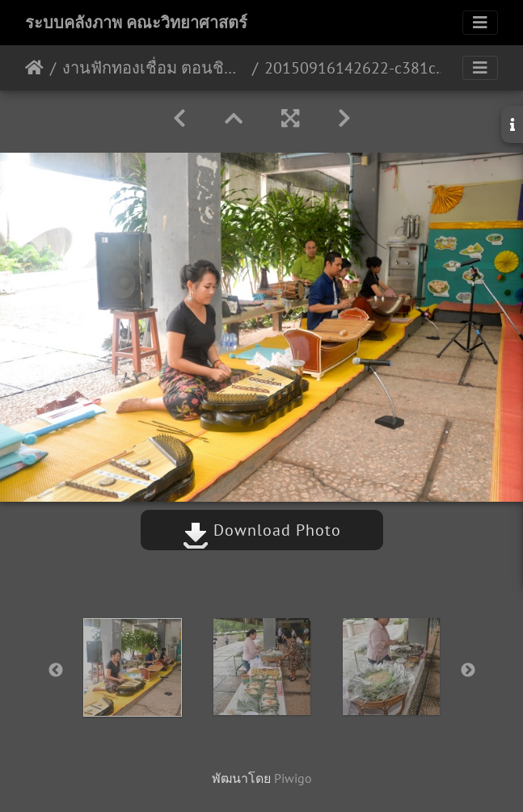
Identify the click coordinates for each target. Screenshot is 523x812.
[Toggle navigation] (480, 23)
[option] (133, 667)
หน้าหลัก (34, 68)
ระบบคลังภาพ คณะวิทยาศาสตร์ (136, 23)
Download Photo (262, 530)
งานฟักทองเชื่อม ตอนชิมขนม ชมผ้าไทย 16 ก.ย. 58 (154, 68)
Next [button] (468, 671)
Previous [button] (56, 671)
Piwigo (293, 778)
